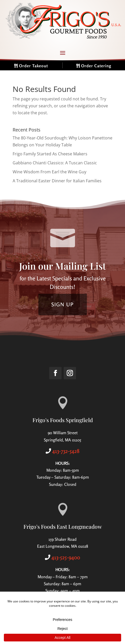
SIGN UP (63, 304)
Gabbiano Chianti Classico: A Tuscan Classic (55, 163)
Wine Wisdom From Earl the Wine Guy (49, 172)
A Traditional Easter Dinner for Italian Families (57, 181)
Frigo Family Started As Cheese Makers (50, 154)
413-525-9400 (66, 557)
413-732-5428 (66, 451)
